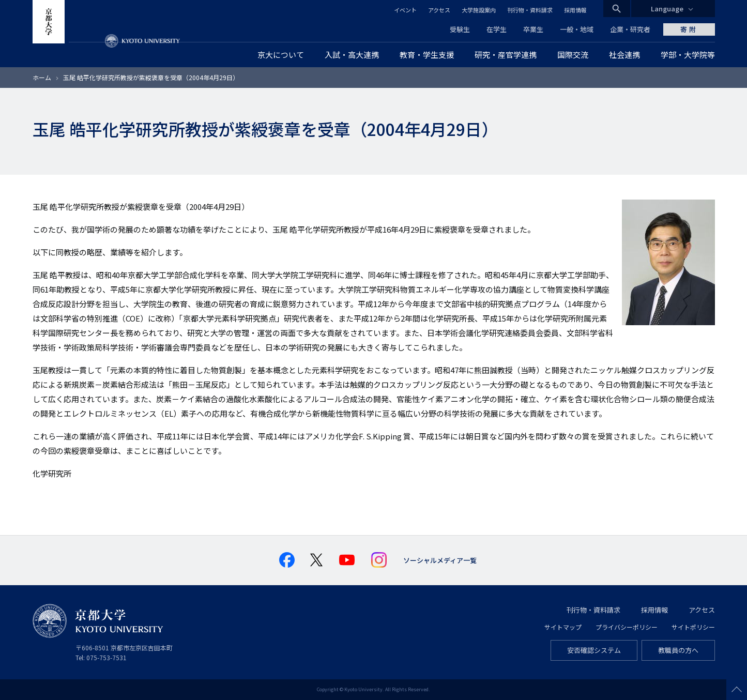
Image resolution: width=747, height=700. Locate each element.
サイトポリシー (693, 627)
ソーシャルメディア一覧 (440, 560)
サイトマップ (563, 627)
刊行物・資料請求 (530, 10)
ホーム (42, 77)
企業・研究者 (630, 29)
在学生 (497, 29)
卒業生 (533, 29)
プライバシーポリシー (627, 627)
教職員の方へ (678, 650)
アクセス (439, 10)
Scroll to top (737, 690)
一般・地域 (577, 29)
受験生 (460, 29)
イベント (405, 10)
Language (667, 9)
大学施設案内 (479, 10)
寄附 (689, 29)
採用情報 (575, 10)
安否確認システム (594, 650)
